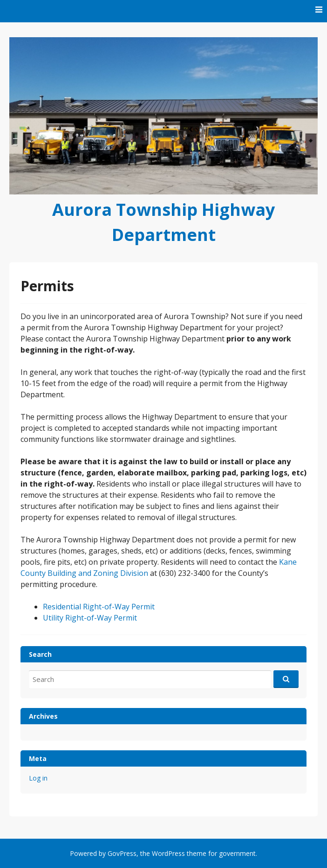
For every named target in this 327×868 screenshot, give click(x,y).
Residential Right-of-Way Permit (99, 607)
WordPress (168, 853)
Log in (38, 778)
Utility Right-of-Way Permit (90, 618)
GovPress (122, 853)
